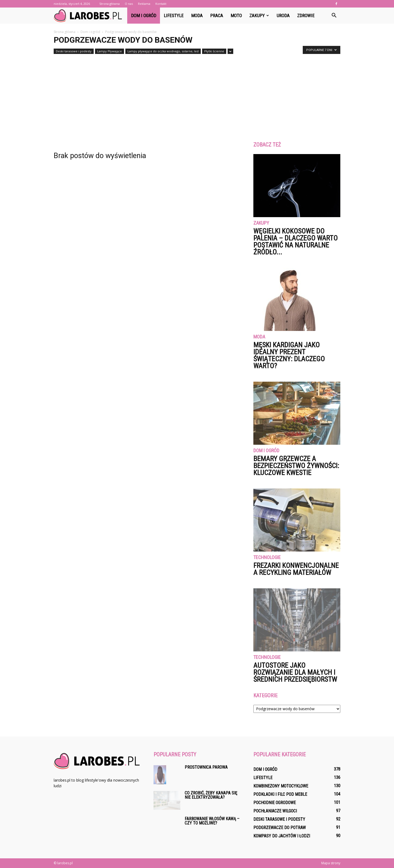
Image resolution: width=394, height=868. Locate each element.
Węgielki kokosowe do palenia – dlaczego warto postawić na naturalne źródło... (295, 242)
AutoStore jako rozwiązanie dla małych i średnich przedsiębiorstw (295, 672)
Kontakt (161, 4)
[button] (334, 16)
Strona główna (110, 4)
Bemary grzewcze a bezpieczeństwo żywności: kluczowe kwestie (296, 466)
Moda (197, 16)
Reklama (144, 4)
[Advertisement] (197, 96)
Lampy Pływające (110, 51)
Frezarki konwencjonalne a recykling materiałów (296, 569)
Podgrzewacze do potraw (280, 828)
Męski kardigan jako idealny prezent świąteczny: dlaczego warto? (289, 355)
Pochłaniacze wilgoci (275, 811)
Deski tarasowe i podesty (74, 51)
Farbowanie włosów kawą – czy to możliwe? (212, 821)
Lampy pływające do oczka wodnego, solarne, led (163, 51)
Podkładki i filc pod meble (280, 794)
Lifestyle (174, 16)
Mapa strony (331, 863)
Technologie (267, 558)
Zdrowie (306, 16)
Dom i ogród (144, 16)
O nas (129, 4)
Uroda (283, 16)
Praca (217, 16)
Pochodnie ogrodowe (275, 803)
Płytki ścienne (214, 51)
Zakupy (259, 16)
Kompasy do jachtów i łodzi (282, 836)
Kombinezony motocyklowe (281, 786)
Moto (236, 16)
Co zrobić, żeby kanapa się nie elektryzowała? (211, 795)
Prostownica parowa (206, 767)
